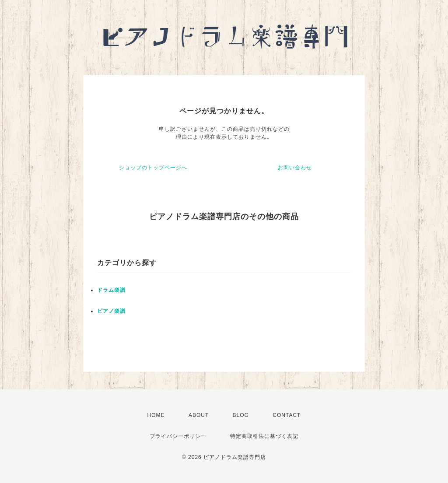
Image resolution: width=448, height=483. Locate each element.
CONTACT (287, 415)
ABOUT (199, 415)
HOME (156, 415)
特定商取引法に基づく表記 (264, 436)
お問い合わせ (295, 168)
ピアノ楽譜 (111, 311)
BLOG (241, 415)
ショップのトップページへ (153, 168)
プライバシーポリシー (178, 436)
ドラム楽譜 (111, 290)
